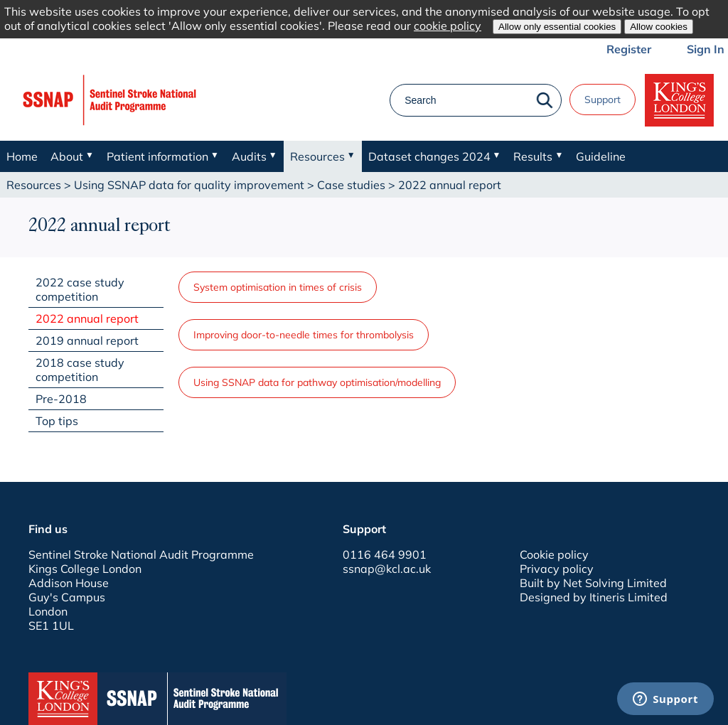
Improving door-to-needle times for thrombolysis (304, 335)
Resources (34, 185)
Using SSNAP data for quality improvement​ (189, 185)
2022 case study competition (80, 289)
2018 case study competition (80, 370)
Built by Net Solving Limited (593, 583)
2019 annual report (87, 340)
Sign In (706, 49)
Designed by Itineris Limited (594, 597)
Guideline (601, 156)
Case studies (351, 185)
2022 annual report (87, 318)
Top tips (57, 421)
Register (629, 49)
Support (603, 100)
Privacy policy (557, 569)
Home (22, 156)
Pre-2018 (61, 399)
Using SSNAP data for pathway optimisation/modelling (317, 382)
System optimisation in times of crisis (278, 287)
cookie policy (448, 26)
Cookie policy (554, 554)
